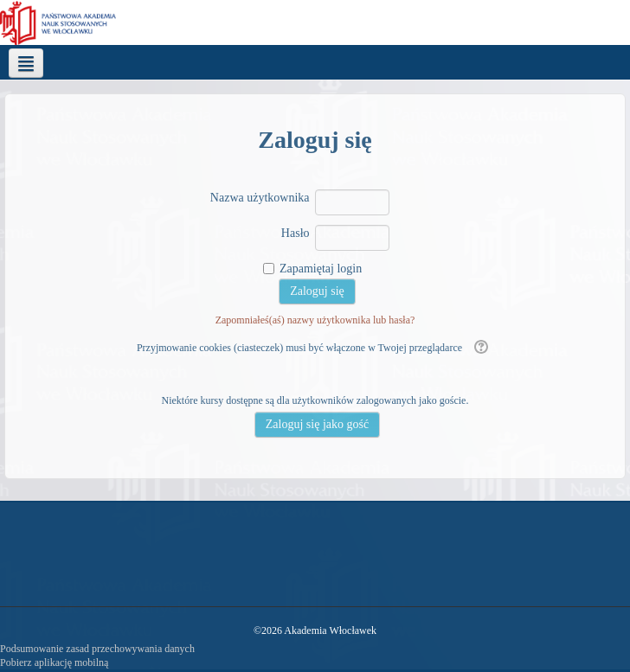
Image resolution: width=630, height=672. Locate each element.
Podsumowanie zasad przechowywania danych (97, 649)
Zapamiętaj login (321, 269)
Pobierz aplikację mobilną (54, 662)
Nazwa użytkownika (260, 198)
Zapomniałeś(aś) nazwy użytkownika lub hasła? (315, 320)
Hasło (296, 233)
